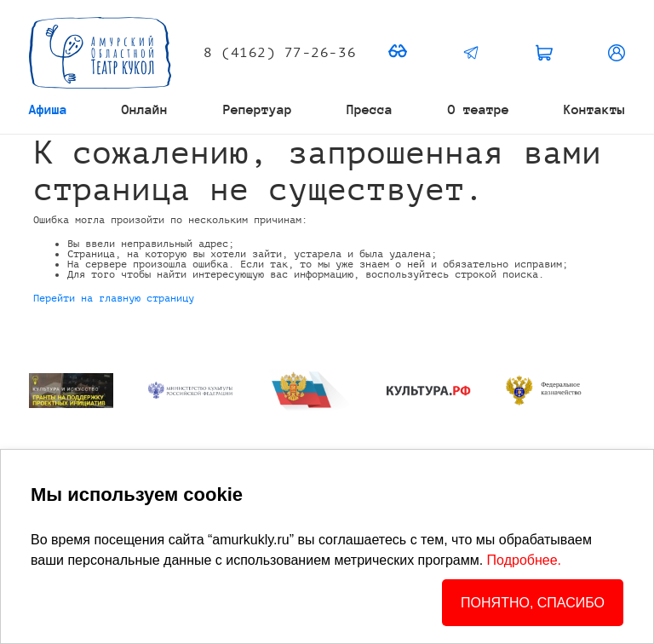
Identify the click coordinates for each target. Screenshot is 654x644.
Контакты (594, 109)
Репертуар (258, 109)
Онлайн (145, 109)
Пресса (370, 109)
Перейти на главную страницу (114, 298)
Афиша (48, 109)
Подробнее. (524, 560)
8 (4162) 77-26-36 (280, 53)
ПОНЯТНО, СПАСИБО (533, 603)
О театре (479, 109)
